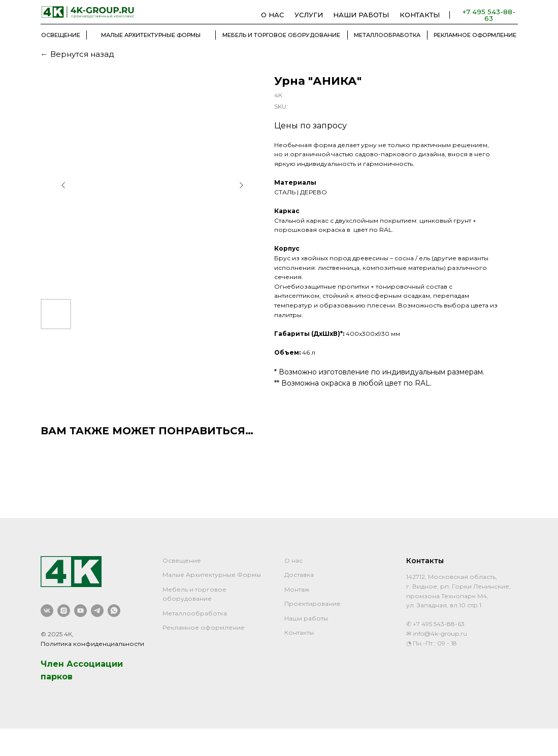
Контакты (299, 632)
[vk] (47, 611)
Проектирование (313, 604)
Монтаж (297, 589)
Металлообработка (195, 613)
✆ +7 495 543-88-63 (435, 624)
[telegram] (97, 611)
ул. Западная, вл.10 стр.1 (444, 605)
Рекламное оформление (204, 627)
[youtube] (80, 611)
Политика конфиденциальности (92, 644)
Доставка (299, 575)
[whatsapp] (114, 611)
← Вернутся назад (77, 54)
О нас (293, 560)
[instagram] (64, 611)
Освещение (182, 560)
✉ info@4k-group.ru (437, 633)
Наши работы (306, 618)
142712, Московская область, (452, 577)
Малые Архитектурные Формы (212, 575)
